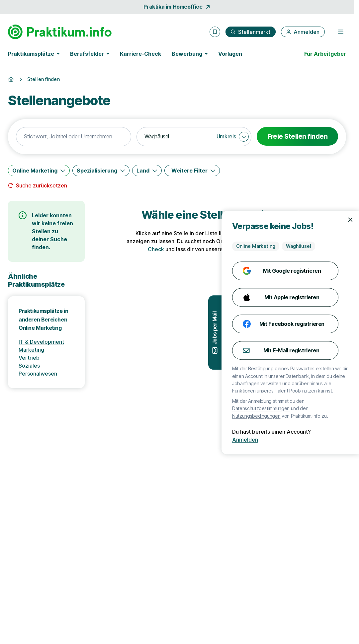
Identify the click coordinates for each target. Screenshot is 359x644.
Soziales (29, 366)
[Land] (147, 171)
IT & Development (41, 342)
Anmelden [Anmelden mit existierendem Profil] (332, 440)
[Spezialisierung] (101, 171)
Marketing (31, 350)
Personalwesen (38, 374)
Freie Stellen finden (297, 136)
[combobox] (74, 137)
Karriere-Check (140, 54)
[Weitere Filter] (192, 171)
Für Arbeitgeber (325, 54)
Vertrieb (29, 358)
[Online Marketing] (39, 171)
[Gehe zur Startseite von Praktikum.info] (60, 32)
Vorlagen (230, 54)
